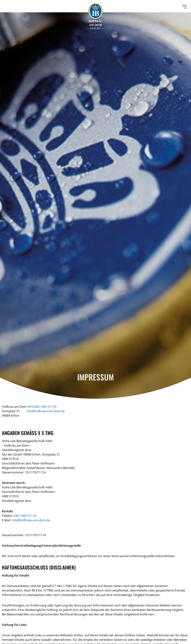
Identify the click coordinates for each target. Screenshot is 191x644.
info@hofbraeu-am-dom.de (46, 411)
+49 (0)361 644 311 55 (42, 407)
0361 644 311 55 (25, 516)
